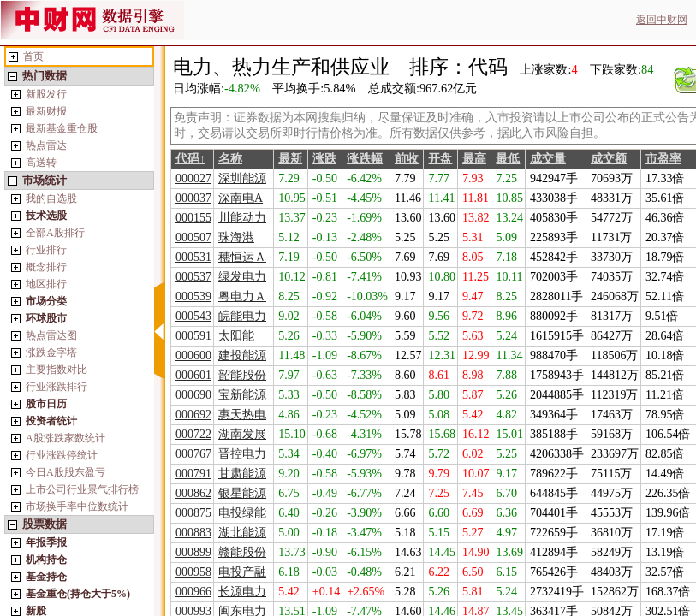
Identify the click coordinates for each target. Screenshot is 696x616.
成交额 (609, 159)
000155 (193, 218)
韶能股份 (242, 375)
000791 (193, 474)
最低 (508, 159)
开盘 (440, 159)
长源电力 (242, 592)
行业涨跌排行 (57, 387)
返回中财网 (662, 20)
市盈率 (663, 159)
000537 (193, 277)
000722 (193, 434)
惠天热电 (242, 415)
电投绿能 (242, 513)
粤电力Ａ (242, 296)
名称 (230, 159)
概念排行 (46, 267)
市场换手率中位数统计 (77, 506)
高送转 (41, 163)
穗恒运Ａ (242, 257)
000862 (193, 493)
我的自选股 (51, 198)
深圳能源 (242, 178)
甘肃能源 (242, 474)
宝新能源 (242, 395)
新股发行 (46, 94)
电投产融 (242, 572)
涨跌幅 (365, 159)
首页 (33, 56)
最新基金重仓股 (62, 128)
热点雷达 (46, 145)
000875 (193, 513)
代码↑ (190, 159)
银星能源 (242, 493)
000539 (193, 296)
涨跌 (324, 159)
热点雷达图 (51, 335)
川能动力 (242, 218)
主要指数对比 (57, 370)
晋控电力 (242, 454)
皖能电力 (242, 316)
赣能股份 (242, 552)
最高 (474, 159)
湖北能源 (242, 533)
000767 (193, 454)
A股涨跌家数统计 (65, 438)
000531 (193, 257)
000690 (193, 395)
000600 (193, 355)
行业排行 (46, 250)
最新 (290, 159)
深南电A (241, 198)
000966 (193, 592)
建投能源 (242, 355)
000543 (193, 316)
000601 (193, 375)
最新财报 (46, 111)
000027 (193, 178)
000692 (193, 415)
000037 (193, 198)
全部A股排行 (55, 233)
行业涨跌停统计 (62, 455)
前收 (407, 159)
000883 (193, 533)
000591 (193, 336)
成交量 (548, 159)
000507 (193, 237)
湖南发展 (242, 434)
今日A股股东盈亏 (65, 472)
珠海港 (236, 237)
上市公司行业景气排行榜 (82, 489)
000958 (193, 572)
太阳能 (236, 336)
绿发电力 (242, 277)
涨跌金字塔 (51, 352)
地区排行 (46, 284)
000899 (193, 552)
